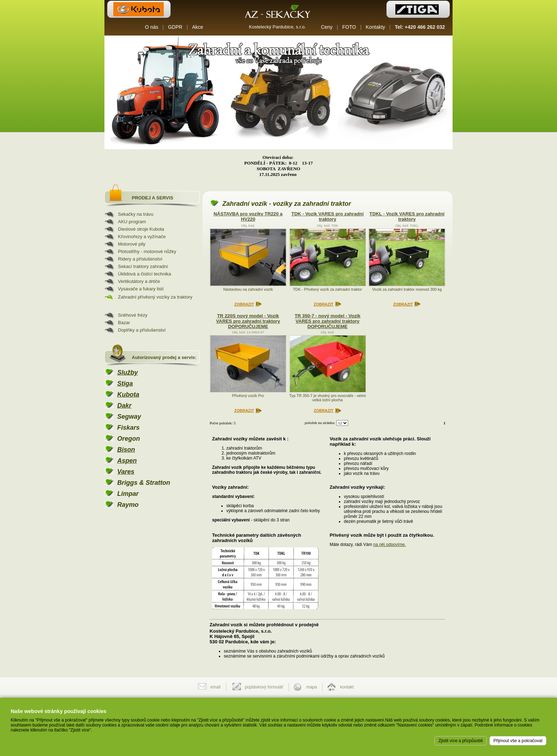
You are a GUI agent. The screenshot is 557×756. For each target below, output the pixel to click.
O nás (152, 27)
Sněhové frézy (133, 315)
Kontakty (375, 27)
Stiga (125, 384)
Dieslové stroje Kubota (141, 229)
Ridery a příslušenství (140, 259)
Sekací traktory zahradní (143, 266)
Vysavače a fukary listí (141, 289)
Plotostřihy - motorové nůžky (147, 251)
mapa (312, 687)
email (215, 687)
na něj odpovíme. (390, 545)
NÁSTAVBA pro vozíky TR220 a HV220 (248, 216)
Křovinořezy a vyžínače (142, 237)
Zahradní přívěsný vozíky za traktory (155, 297)
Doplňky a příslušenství (142, 330)
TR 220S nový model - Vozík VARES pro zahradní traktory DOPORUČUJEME (248, 321)
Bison (126, 450)
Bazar (124, 323)
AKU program (132, 222)
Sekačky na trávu (136, 214)
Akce (198, 27)
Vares (126, 472)
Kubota (128, 395)
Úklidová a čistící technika (145, 274)
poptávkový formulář (264, 687)
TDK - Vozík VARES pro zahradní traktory (327, 216)
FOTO (349, 27)
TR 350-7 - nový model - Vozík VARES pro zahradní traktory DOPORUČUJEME (327, 321)
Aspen (127, 461)
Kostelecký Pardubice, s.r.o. (277, 27)
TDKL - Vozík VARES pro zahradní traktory (407, 216)
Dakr (124, 406)
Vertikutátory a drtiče (139, 281)
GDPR (175, 27)
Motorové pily (132, 244)
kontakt (347, 687)
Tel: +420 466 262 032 (420, 27)
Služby (128, 372)
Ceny (327, 27)
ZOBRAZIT (244, 304)
